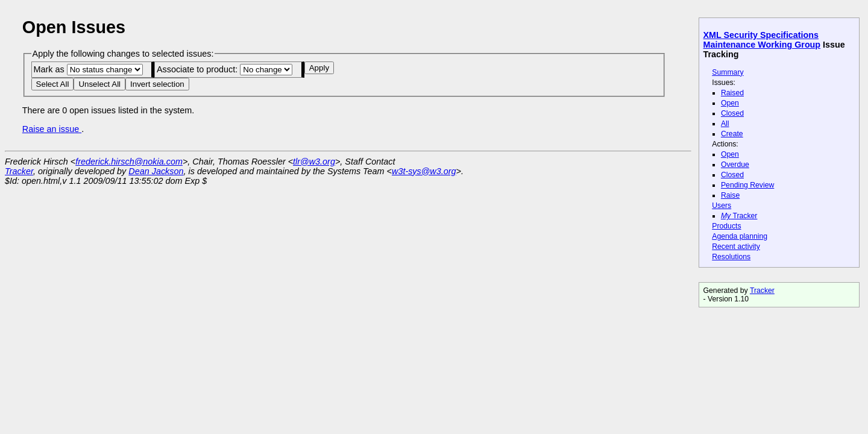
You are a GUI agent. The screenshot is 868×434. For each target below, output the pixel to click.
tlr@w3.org (314, 162)
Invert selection (157, 84)
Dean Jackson (156, 171)
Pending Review (747, 185)
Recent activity (736, 247)
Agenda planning (740, 236)
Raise (730, 195)
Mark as (88, 69)
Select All (53, 84)
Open (730, 103)
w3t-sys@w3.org (424, 171)
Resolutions (731, 257)
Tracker (739, 216)
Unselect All (99, 84)
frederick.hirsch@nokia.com (129, 162)
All (725, 124)
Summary (728, 72)
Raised (732, 93)
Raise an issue (52, 129)
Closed (732, 113)
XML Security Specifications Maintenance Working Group (762, 40)
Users (722, 206)
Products (726, 226)
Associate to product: (225, 69)
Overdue (735, 165)
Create (732, 134)
